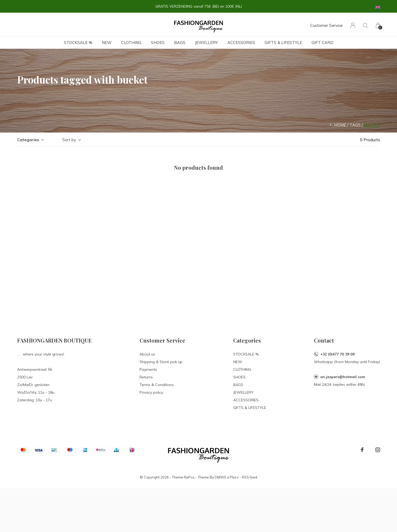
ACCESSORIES (241, 43)
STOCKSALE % (78, 43)
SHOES (158, 43)
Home (340, 125)
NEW (107, 43)
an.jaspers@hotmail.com (343, 377)
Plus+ (234, 477)
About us (147, 354)
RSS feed (250, 477)
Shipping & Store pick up (161, 362)
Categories (28, 140)
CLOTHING (131, 43)
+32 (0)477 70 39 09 (337, 354)
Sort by (69, 140)
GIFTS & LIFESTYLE (283, 43)
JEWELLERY (206, 43)
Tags (355, 125)
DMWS (221, 477)
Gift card (322, 43)
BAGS (180, 43)
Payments (148, 369)
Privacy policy (151, 392)
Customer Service (326, 25)
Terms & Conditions (157, 385)
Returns (146, 377)
